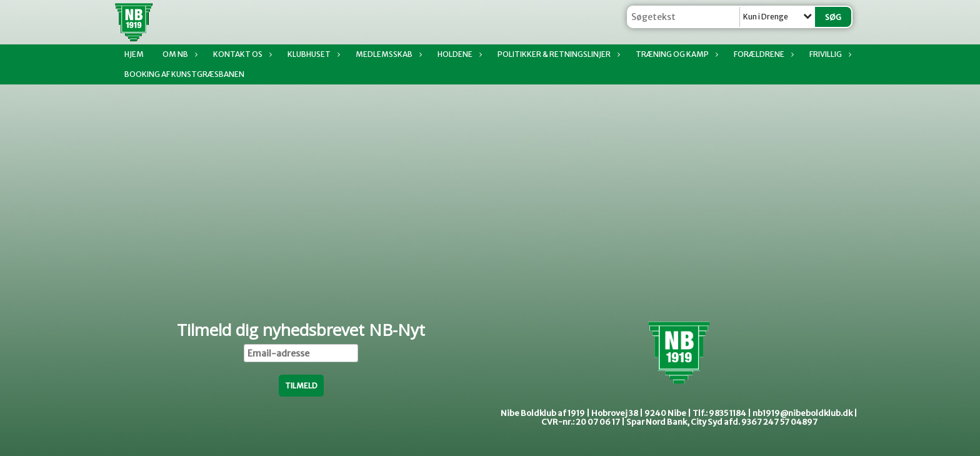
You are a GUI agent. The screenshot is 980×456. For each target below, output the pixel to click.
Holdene (458, 54)
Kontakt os (241, 54)
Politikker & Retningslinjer (557, 54)
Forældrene (762, 54)
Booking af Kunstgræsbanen (184, 74)
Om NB (178, 54)
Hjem (134, 54)
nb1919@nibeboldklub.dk (802, 413)
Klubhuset (312, 54)
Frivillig (829, 54)
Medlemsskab (387, 54)
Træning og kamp (675, 54)
